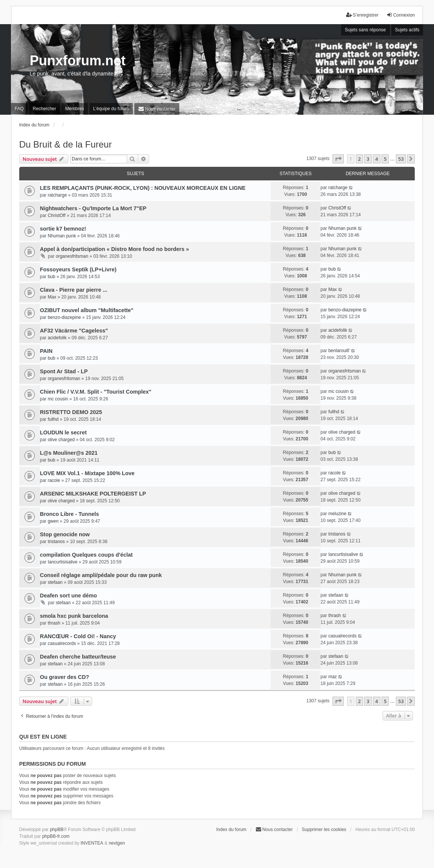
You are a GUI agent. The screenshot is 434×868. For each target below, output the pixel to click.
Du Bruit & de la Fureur (65, 144)
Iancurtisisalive (62, 562)
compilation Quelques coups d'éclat (86, 555)
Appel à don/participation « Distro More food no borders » (115, 249)
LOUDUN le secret (63, 432)
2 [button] (359, 159)
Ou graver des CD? (65, 677)
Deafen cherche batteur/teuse (78, 657)
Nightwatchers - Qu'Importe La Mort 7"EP (93, 208)
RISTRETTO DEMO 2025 (71, 412)
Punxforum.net (78, 61)
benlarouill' (339, 351)
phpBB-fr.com (56, 836)
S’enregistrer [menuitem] (362, 15)
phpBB (57, 830)
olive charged (61, 440)
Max (52, 297)
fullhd (53, 419)
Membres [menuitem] (75, 109)
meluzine (337, 514)
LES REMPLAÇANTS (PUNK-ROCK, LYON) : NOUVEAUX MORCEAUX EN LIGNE (143, 188)
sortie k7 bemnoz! (63, 229)
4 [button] (376, 159)
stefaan (55, 582)
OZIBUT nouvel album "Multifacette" (87, 310)
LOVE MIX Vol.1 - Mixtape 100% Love (87, 473)
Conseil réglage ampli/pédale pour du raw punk (101, 575)
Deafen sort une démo (68, 596)
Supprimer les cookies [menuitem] (324, 830)
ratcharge (57, 195)
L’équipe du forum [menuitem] (111, 109)
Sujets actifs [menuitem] (407, 30)
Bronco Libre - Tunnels (69, 514)
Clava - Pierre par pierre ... (74, 290)
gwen (53, 521)
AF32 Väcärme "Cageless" (74, 331)
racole (54, 480)
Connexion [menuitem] (401, 15)
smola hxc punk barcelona (74, 616)
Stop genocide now (65, 534)
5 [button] (385, 159)
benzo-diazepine (64, 317)
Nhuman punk (62, 236)
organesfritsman (72, 256)
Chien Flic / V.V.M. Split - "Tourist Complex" (96, 392)
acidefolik (57, 338)
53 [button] (401, 159)
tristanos (56, 542)
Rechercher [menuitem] (45, 109)
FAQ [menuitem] (19, 109)
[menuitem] (157, 109)
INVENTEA (92, 843)
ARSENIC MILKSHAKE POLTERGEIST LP (93, 494)
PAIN (46, 351)
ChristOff (56, 215)
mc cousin (58, 399)
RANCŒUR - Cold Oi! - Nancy (78, 636)
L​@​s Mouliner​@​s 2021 (69, 453)
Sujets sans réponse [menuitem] (366, 30)
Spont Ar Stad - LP (64, 371)
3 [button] (368, 159)
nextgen (117, 843)
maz (333, 677)
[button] (338, 159)
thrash (54, 623)
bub (51, 277)
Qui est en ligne (43, 737)
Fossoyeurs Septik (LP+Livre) (78, 269)
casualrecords (62, 643)
